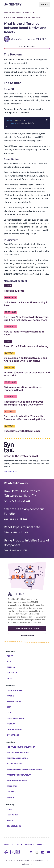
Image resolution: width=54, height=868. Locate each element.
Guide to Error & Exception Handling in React (26, 304)
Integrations (13, 735)
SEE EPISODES (10, 472)
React (28, 13)
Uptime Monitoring (15, 718)
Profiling (11, 724)
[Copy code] (47, 120)
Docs (9, 809)
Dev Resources (14, 826)
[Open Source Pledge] (15, 852)
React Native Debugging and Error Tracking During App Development (27, 404)
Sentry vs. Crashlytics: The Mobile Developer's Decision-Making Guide (27, 418)
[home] (6, 852)
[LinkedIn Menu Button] (43, 852)
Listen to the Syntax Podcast (27, 456)
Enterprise (12, 792)
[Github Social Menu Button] (37, 852)
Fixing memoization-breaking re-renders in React (25, 389)
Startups (11, 797)
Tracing (10, 696)
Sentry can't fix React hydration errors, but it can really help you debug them (27, 319)
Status (10, 820)
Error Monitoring (15, 690)
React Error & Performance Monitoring (27, 347)
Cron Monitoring (15, 729)
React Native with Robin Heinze (27, 431)
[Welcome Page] (13, 4)
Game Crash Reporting (17, 758)
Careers (11, 667)
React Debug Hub (26, 291)
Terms (7, 845)
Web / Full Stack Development (21, 747)
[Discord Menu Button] (49, 852)
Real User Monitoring (17, 781)
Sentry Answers (12, 13)
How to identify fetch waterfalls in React (24, 333)
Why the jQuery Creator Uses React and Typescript (27, 374)
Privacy (40, 845)
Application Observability (19, 775)
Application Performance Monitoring (24, 769)
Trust (9, 678)
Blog (9, 662)
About (10, 656)
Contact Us (12, 673)
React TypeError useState (22, 527)
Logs (9, 713)
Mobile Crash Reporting (18, 753)
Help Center (12, 815)
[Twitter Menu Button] (31, 852)
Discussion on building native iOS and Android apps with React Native (27, 360)
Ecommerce (12, 786)
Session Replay (14, 702)
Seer (9, 707)
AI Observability (14, 764)
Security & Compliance (23, 845)
